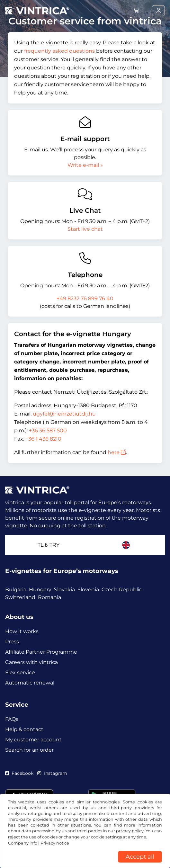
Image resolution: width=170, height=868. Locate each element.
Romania (49, 597)
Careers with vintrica (31, 662)
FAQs (12, 719)
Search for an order (29, 750)
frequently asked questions (59, 51)
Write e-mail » (85, 165)
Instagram (52, 773)
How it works (22, 631)
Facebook (19, 773)
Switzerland (20, 597)
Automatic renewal (30, 683)
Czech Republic (122, 590)
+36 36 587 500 (48, 430)
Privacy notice (55, 843)
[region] (85, 863)
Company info (23, 843)
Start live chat (85, 229)
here (117, 452)
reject (14, 837)
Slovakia (64, 590)
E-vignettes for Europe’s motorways (62, 571)
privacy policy (130, 831)
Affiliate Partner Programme (41, 652)
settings (114, 837)
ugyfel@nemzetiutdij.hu (64, 414)
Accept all (140, 857)
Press (12, 642)
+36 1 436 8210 (43, 439)
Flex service (20, 672)
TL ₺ (49, 545)
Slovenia (88, 590)
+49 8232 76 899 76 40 (85, 298)
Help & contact (24, 729)
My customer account (33, 740)
